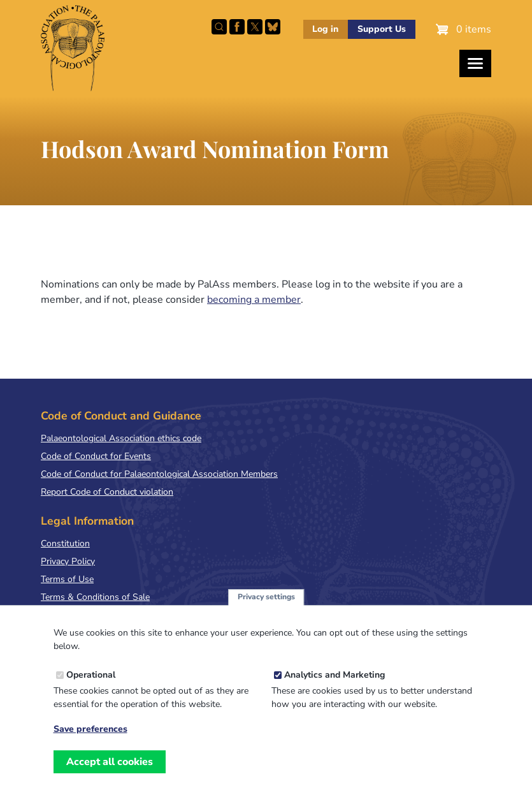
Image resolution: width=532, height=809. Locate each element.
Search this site (219, 27)
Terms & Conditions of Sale (95, 597)
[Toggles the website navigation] (475, 63)
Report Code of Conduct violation (107, 492)
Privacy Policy (68, 561)
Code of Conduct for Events (96, 456)
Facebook (237, 27)
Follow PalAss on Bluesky (273, 27)
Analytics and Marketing (334, 683)
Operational (91, 683)
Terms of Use (67, 579)
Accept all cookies (110, 769)
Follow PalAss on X (255, 27)
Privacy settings (266, 605)
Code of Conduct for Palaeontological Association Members (159, 474)
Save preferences (90, 738)
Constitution (65, 543)
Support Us (382, 29)
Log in (325, 29)
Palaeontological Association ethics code (121, 438)
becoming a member (254, 300)
